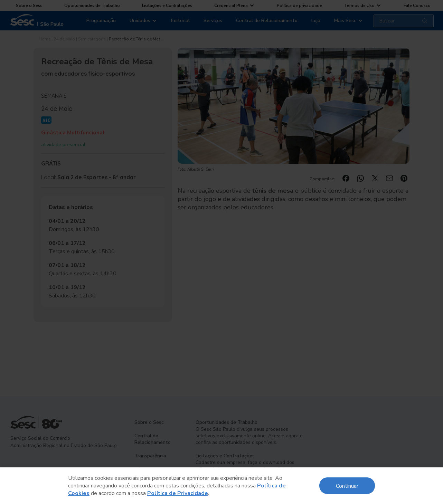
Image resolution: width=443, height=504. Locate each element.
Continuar (347, 486)
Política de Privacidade (178, 493)
